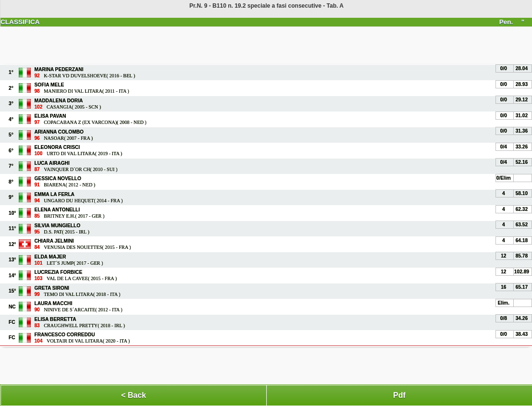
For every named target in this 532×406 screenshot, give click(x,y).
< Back (134, 395)
